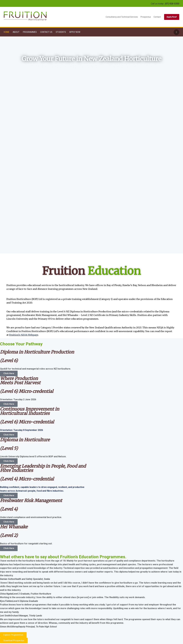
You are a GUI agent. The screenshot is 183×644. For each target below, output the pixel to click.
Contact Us (46, 32)
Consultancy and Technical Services (122, 17)
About (16, 32)
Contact (157, 17)
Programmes (30, 32)
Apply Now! (172, 17)
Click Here (9, 373)
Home (7, 32)
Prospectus (146, 17)
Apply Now (75, 32)
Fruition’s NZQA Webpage (24, 335)
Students (61, 32)
